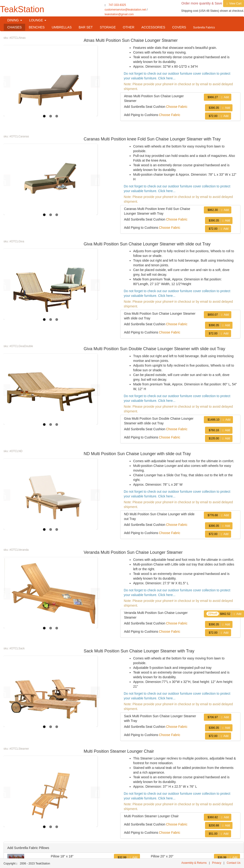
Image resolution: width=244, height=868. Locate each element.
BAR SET (86, 27)
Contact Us (234, 863)
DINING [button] (15, 20)
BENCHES (37, 27)
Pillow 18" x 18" (62, 856)
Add (218, 97)
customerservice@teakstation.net (125, 10)
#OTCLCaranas (19, 136)
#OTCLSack (17, 648)
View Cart (234, 4)
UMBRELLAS (62, 27)
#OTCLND (16, 451)
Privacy (217, 863)
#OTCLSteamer (19, 749)
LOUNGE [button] (38, 20)
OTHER (129, 27)
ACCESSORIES (153, 27)
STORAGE (108, 27)
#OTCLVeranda (19, 550)
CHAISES (14, 27)
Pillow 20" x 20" (162, 856)
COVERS (179, 27)
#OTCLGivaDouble (21, 346)
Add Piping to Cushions (141, 115)
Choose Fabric (177, 107)
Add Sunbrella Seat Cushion (145, 107)
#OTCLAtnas (17, 38)
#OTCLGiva (17, 241)
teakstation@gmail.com (119, 14)
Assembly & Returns (194, 863)
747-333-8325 (117, 5)
